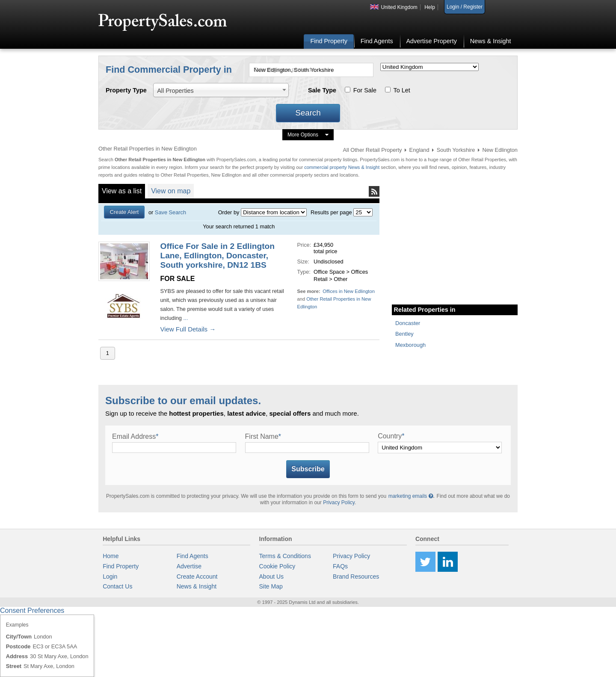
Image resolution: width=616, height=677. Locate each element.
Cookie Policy (277, 566)
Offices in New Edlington (349, 291)
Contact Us (117, 586)
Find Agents (377, 41)
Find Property (329, 41)
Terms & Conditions (285, 556)
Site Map (271, 586)
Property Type (126, 90)
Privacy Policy (339, 503)
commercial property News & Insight (342, 167)
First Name (263, 436)
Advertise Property (431, 41)
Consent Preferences (32, 610)
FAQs (340, 566)
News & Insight (491, 41)
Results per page (331, 212)
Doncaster (408, 323)
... (185, 318)
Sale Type (322, 90)
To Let (402, 90)
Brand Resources (356, 576)
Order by (229, 212)
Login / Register (465, 7)
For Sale (365, 90)
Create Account (197, 576)
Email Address (135, 436)
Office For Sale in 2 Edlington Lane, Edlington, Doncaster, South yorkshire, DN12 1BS (217, 256)
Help (430, 7)
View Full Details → (188, 329)
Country (391, 436)
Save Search (170, 212)
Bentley (404, 334)
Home (111, 556)
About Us (272, 576)
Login (110, 576)
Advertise (189, 566)
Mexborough (410, 345)
